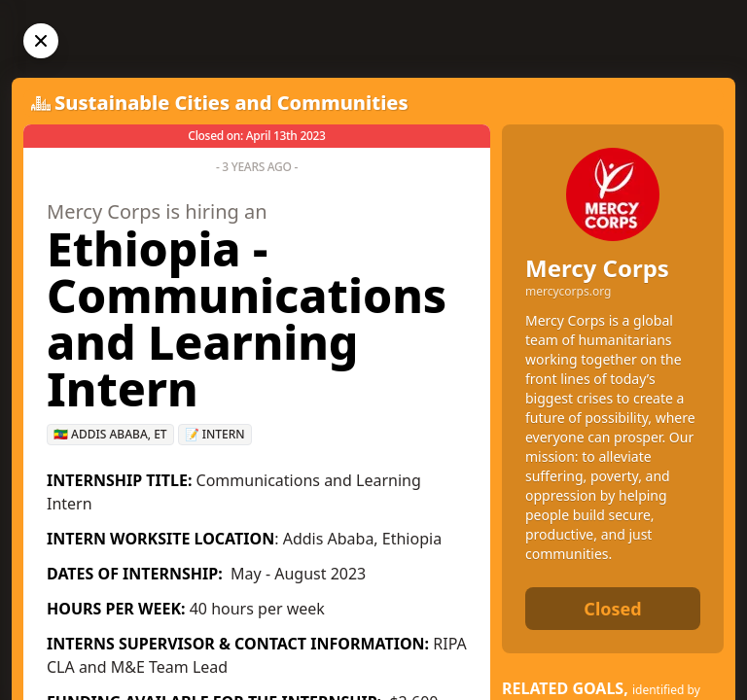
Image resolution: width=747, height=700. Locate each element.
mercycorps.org (568, 292)
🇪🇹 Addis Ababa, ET (110, 434)
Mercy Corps (597, 268)
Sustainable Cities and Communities (231, 103)
